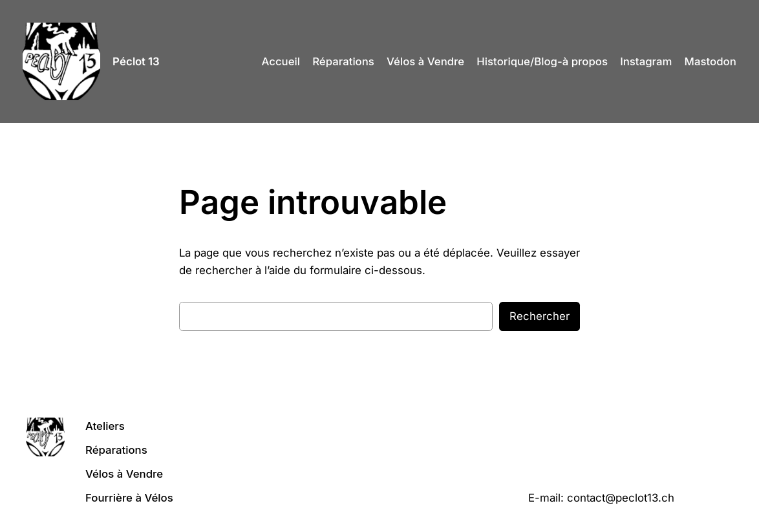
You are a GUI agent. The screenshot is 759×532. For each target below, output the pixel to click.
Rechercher (540, 316)
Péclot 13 (136, 61)
